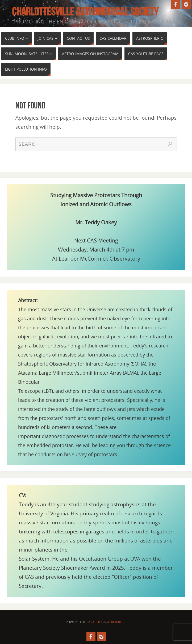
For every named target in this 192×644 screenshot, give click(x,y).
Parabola (95, 622)
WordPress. (116, 622)
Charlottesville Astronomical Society (85, 11)
